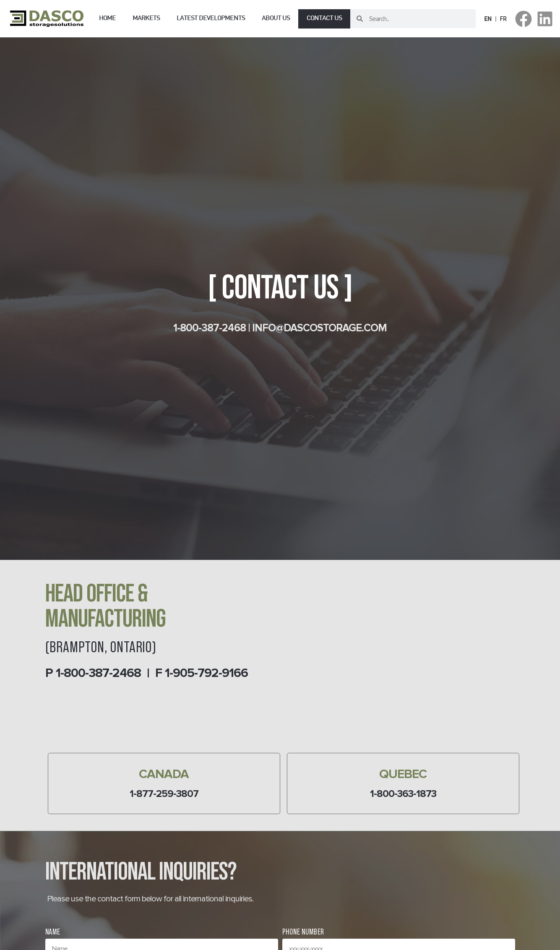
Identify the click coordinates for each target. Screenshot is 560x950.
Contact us (324, 19)
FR (503, 19)
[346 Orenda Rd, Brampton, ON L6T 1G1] (400, 665)
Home (107, 19)
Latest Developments (211, 19)
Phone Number (303, 932)
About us (276, 19)
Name (53, 932)
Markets (146, 19)
